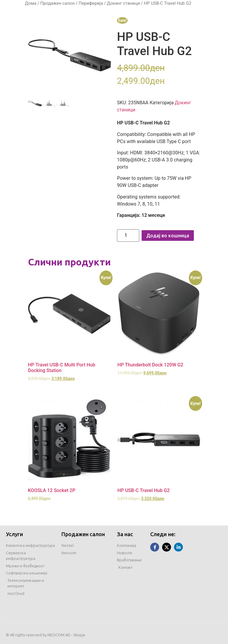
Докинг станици (123, 3)
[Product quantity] (128, 236)
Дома (31, 3)
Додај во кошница (168, 236)
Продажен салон (58, 3)
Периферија (91, 3)
